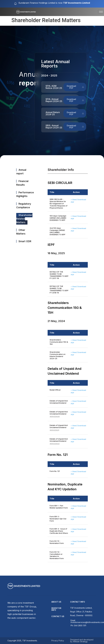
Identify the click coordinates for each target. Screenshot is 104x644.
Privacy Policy (58, 641)
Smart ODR (25, 241)
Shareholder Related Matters (24, 219)
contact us (58, 616)
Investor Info (56, 609)
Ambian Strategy (80, 642)
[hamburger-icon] (101, 12)
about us (56, 602)
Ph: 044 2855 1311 (78, 625)
